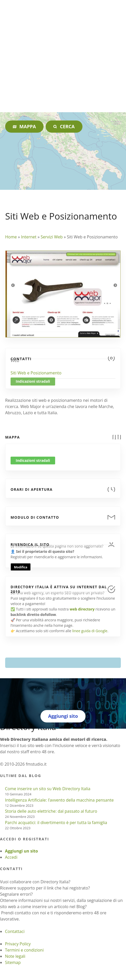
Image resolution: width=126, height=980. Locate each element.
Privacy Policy (18, 944)
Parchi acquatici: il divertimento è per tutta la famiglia (56, 823)
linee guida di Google (90, 631)
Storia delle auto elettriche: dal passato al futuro (51, 811)
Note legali (15, 956)
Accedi (11, 857)
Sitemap (13, 962)
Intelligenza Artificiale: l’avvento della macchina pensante (59, 800)
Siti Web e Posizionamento (36, 373)
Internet (29, 237)
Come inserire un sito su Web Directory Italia (48, 789)
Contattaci (15, 931)
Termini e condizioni (24, 950)
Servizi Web (52, 237)
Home (11, 237)
